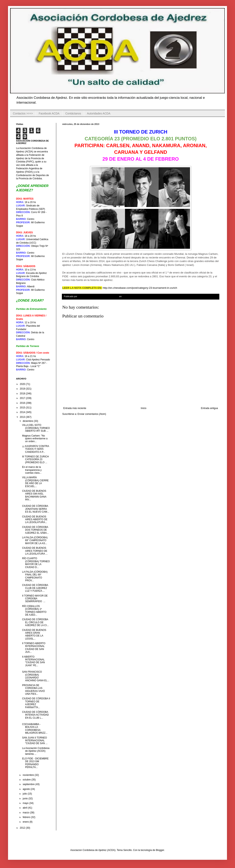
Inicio (144, 408)
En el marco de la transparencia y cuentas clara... (32, 470)
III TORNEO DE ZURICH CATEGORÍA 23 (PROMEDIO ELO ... (35, 459)
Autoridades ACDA (99, 113)
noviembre (29, 775)
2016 (23, 403)
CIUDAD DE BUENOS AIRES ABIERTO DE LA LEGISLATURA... (35, 520)
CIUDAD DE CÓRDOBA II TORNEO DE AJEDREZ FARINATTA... (36, 703)
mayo (26, 803)
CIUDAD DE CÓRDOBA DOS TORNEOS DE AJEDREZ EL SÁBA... (35, 530)
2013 (23, 417)
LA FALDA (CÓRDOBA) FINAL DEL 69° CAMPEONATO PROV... (35, 576)
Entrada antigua (209, 408)
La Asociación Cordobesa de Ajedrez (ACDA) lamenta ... (36, 751)
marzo (26, 813)
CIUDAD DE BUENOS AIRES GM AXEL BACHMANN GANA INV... (34, 495)
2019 (23, 389)
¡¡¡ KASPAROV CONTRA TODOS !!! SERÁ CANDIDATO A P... (36, 449)
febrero (27, 817)
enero (26, 822)
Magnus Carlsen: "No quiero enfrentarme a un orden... (35, 439)
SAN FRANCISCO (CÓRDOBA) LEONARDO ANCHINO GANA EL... (36, 676)
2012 (23, 828)
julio (25, 794)
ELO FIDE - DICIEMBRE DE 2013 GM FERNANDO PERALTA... (35, 763)
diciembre (28, 421)
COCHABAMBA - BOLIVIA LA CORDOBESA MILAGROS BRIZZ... (35, 729)
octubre (27, 780)
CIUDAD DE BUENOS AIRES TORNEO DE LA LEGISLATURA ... (35, 551)
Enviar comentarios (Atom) (92, 414)
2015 (23, 408)
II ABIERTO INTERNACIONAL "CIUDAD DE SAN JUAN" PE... (33, 661)
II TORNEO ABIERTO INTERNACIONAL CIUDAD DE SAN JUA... (34, 648)
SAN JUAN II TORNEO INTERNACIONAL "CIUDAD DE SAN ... (35, 741)
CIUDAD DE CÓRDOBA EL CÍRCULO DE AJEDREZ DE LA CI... (35, 622)
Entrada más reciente (75, 408)
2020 (23, 384)
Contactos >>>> (23, 113)
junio (26, 799)
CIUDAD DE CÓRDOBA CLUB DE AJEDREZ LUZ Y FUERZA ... (35, 588)
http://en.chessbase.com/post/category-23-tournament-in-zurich (140, 288)
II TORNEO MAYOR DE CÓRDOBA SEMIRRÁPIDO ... (35, 599)
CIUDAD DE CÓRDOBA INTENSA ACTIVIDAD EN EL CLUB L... (35, 715)
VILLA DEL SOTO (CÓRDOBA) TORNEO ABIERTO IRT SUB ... (36, 428)
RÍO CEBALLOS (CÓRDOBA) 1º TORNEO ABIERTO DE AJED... (34, 610)
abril (25, 808)
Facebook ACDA (49, 113)
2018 (23, 394)
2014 (23, 412)
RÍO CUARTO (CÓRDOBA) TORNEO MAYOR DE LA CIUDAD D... (36, 563)
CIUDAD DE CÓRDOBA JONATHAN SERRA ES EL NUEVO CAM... (36, 509)
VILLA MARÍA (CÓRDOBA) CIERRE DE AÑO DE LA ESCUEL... (35, 482)
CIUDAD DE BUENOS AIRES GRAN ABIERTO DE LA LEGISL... (34, 634)
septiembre (29, 784)
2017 (23, 398)
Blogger (160, 850)
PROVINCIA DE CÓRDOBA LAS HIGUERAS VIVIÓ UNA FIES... (33, 690)
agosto (27, 789)
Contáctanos (73, 113)
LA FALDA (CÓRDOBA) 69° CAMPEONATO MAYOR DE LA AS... (35, 540)
